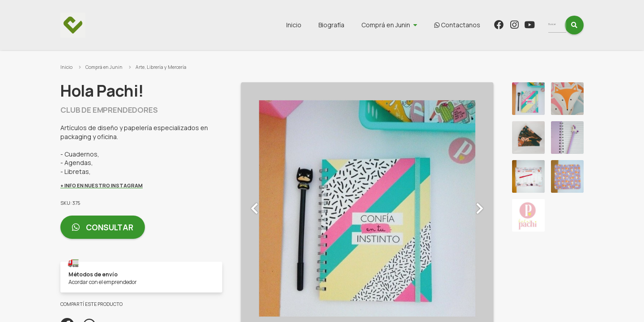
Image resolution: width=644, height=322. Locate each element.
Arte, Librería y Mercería (161, 67)
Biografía (348, 25)
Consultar (103, 227)
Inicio (310, 25)
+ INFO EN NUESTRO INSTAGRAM (102, 185)
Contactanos (474, 25)
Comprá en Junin (402, 25)
